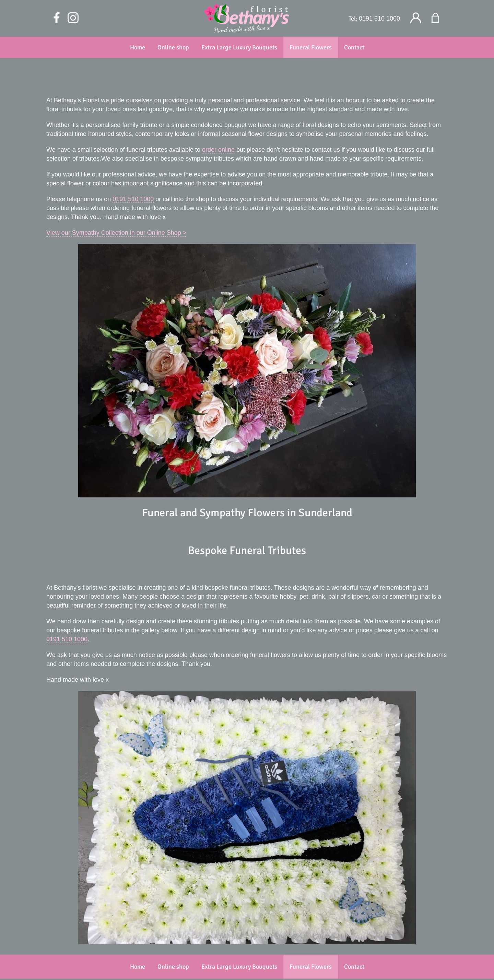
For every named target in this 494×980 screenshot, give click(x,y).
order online (218, 150)
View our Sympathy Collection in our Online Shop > (116, 233)
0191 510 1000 (379, 19)
